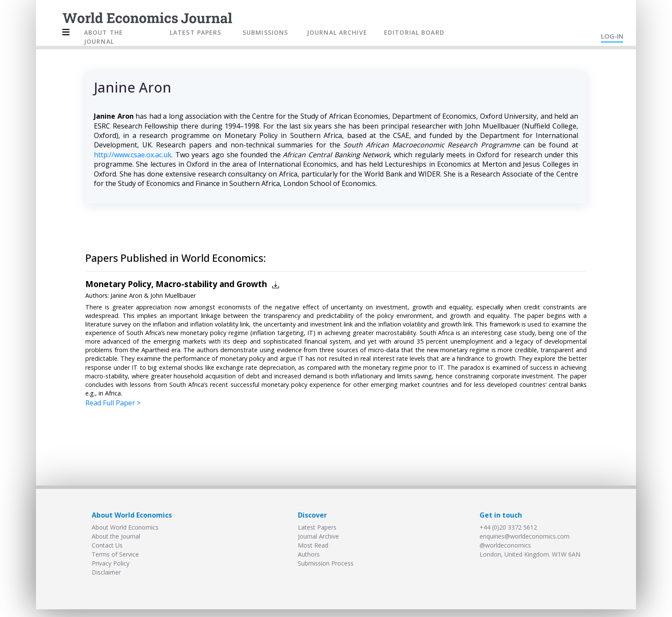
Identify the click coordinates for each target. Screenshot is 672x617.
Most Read (313, 545)
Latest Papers (317, 527)
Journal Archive (318, 536)
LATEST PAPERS (196, 32)
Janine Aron (126, 295)
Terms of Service (115, 554)
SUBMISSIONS (265, 32)
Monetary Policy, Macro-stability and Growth (176, 284)
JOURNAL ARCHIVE (337, 32)
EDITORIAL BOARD (414, 32)
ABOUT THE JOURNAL (103, 37)
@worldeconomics (505, 545)
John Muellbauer (173, 295)
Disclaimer (106, 572)
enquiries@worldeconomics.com (525, 536)
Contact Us (107, 545)
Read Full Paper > (113, 403)
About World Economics (125, 527)
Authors (309, 554)
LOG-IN (612, 36)
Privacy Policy (111, 563)
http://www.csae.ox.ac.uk (133, 155)
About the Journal (116, 536)
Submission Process (326, 563)
